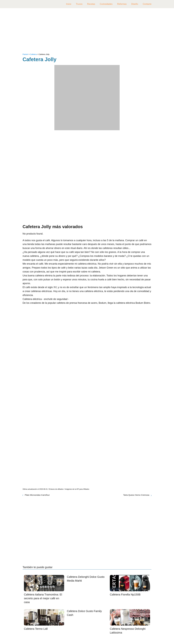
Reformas (122, 4)
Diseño (135, 4)
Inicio (69, 4)
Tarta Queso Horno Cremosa (136, 495)
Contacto (147, 4)
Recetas (91, 4)
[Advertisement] (87, 31)
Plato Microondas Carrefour (37, 495)
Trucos (79, 4)
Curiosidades (106, 4)
